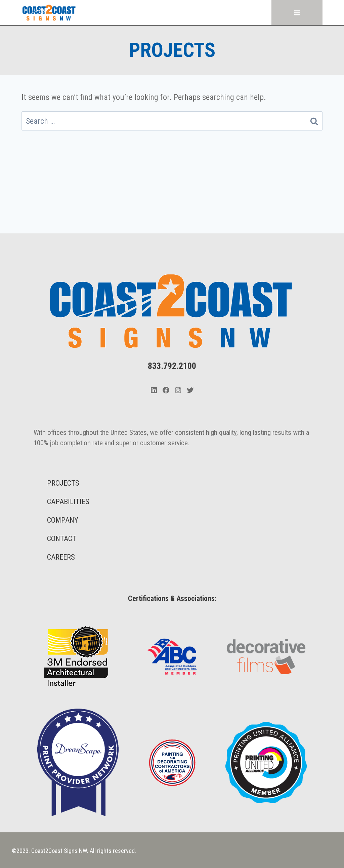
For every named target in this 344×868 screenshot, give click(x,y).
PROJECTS (63, 483)
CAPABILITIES (68, 502)
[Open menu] (297, 13)
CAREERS (61, 557)
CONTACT (62, 539)
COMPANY (63, 520)
